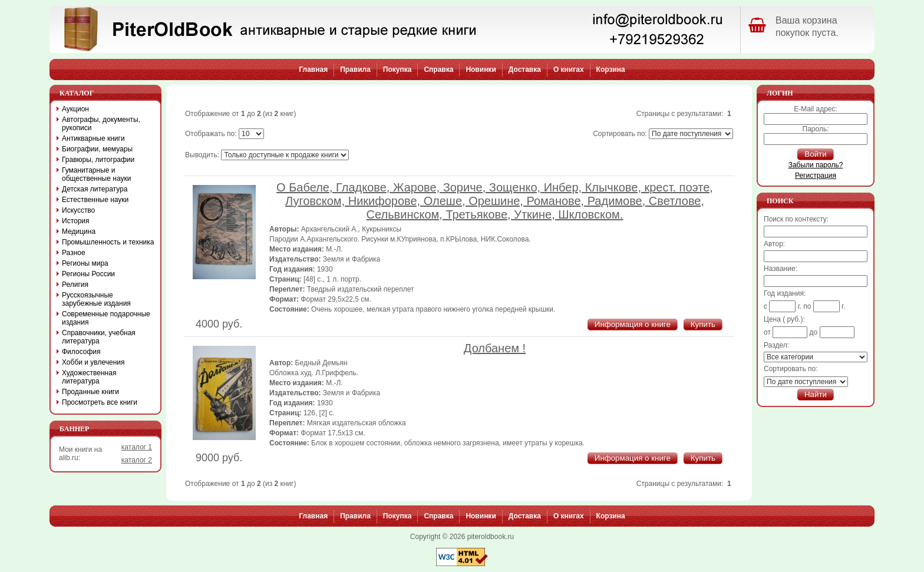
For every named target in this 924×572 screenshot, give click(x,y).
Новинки (481, 70)
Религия (75, 285)
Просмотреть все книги (100, 402)
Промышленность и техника (108, 242)
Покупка (397, 70)
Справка (438, 70)
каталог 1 (137, 447)
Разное (74, 253)
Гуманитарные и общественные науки (96, 174)
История (76, 221)
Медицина (79, 232)
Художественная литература (89, 377)
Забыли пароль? (816, 165)
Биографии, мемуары (97, 149)
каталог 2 (137, 460)
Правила (355, 70)
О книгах (569, 70)
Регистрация (816, 176)
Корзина (611, 70)
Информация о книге (633, 324)
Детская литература (95, 189)
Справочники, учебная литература (99, 337)
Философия (81, 352)
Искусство (78, 210)
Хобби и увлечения (93, 362)
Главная (313, 70)
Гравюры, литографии (98, 160)
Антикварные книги (93, 138)
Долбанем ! (495, 348)
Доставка (525, 70)
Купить (703, 324)
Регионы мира (85, 263)
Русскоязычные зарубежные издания (96, 299)
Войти (815, 154)
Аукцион (75, 109)
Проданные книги (90, 392)
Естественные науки (95, 200)
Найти (816, 394)
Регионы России (88, 274)
